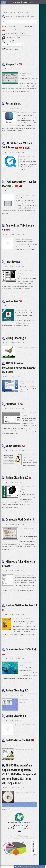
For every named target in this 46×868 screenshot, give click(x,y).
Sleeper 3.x (12, 64)
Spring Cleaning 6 (14, 716)
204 (19, 658)
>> (26, 805)
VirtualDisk (12, 301)
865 (12, 571)
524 (19, 451)
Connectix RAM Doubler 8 (18, 519)
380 (19, 306)
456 (12, 695)
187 (19, 235)
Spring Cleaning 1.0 (15, 690)
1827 (13, 343)
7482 (13, 658)
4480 (13, 524)
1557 (13, 267)
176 (19, 267)
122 (19, 745)
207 (19, 191)
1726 (13, 745)
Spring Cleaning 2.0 (17, 477)
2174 (13, 615)
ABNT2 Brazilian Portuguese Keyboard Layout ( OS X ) (19, 368)
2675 (13, 235)
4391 (13, 451)
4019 (13, 377)
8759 (13, 306)
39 (18, 721)
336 (12, 721)
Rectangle (11, 103)
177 (18, 108)
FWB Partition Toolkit (18, 740)
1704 (13, 409)
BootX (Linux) (14, 446)
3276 (13, 69)
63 (18, 695)
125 (18, 571)
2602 (13, 788)
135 (19, 788)
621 (12, 108)
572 (12, 482)
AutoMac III (13, 404)
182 (19, 152)
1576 (13, 191)
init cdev (11, 262)
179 (19, 409)
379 (19, 69)
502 (19, 524)
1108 (19, 377)
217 (19, 343)
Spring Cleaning (15, 338)
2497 (13, 152)
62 (18, 482)
